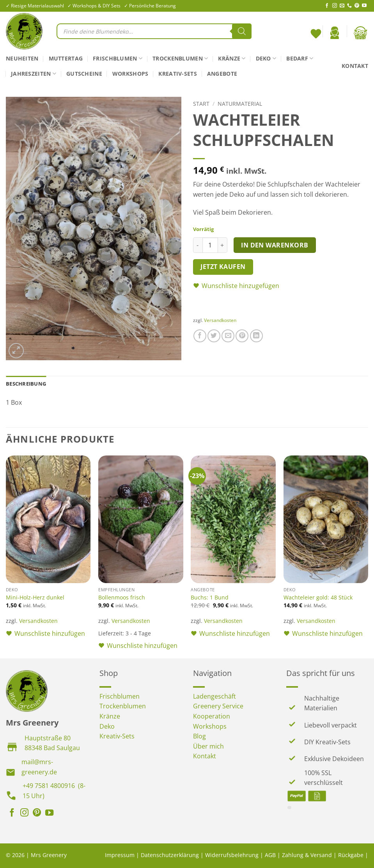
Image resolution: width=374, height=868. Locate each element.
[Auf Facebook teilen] (200, 336)
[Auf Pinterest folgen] (357, 6)
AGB (270, 855)
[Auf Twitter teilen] (214, 336)
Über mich (208, 746)
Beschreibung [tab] (26, 384)
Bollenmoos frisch (122, 598)
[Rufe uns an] (349, 6)
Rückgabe (351, 855)
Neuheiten (22, 58)
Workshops (130, 74)
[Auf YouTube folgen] (364, 6)
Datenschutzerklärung (170, 855)
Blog (199, 736)
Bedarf (300, 59)
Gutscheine (84, 74)
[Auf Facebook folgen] (327, 6)
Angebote (222, 74)
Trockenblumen (180, 59)
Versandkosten (220, 320)
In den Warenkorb (275, 245)
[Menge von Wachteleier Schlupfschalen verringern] (198, 245)
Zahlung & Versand (307, 855)
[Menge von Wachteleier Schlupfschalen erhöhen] (223, 245)
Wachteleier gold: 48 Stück (318, 598)
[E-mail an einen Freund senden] (228, 336)
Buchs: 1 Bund (210, 598)
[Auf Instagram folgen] (335, 6)
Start (201, 104)
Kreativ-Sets (177, 74)
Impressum (120, 855)
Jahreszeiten (34, 74)
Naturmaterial (240, 104)
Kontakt (355, 66)
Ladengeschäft (214, 696)
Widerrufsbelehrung (232, 855)
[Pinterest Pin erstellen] (242, 336)
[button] (335, 33)
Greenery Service (218, 706)
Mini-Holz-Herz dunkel (35, 598)
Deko (266, 59)
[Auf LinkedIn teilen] (256, 336)
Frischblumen (118, 59)
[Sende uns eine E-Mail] (342, 6)
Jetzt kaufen (223, 267)
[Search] (242, 31)
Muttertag (66, 58)
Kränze (232, 59)
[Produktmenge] (210, 245)
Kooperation (212, 716)
